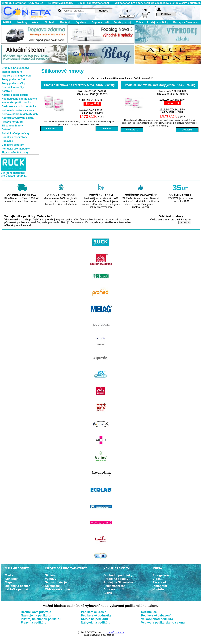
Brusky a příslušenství (15, 68)
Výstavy (81, 22)
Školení (49, 22)
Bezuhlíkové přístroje (36, 612)
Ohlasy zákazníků (57, 589)
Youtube (159, 589)
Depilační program (13, 145)
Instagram (160, 586)
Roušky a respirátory (14, 137)
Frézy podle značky (13, 83)
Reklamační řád (114, 586)
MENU (6, 22)
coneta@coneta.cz (115, 632)
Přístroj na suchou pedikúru (41, 619)
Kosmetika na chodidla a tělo (19, 99)
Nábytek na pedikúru (96, 622)
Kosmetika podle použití (16, 103)
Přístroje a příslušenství (16, 76)
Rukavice (7, 141)
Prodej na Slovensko (186, 22)
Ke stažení (52, 586)
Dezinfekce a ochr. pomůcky (19, 106)
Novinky (22, 22)
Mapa (9, 582)
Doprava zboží (100, 22)
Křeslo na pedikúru (95, 619)
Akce (35, 22)
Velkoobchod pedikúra (157, 619)
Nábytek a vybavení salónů (18, 118)
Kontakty (11, 579)
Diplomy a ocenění (18, 586)
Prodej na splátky (158, 22)
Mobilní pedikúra (12, 72)
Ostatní (6, 129)
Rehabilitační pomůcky (16, 133)
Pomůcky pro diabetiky (16, 149)
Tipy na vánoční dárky (15, 152)
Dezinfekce (149, 612)
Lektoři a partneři (17, 589)
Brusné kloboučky (13, 87)
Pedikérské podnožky (96, 615)
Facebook (160, 582)
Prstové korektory (13, 122)
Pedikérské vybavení (156, 615)
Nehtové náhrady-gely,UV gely (20, 114)
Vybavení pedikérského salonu (163, 622)
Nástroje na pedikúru (36, 615)
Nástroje (7, 91)
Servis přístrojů (123, 22)
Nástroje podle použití (15, 95)
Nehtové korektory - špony (18, 110)
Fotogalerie (161, 575)
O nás (9, 575)
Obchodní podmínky (118, 575)
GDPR (108, 593)
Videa (139, 22)
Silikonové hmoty (12, 126)
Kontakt (65, 22)
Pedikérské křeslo (94, 612)
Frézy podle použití (13, 79)
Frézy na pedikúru (34, 622)
